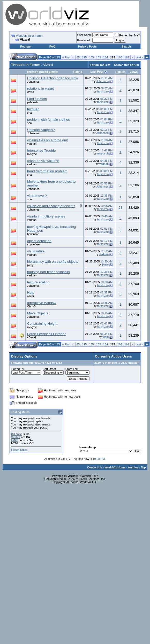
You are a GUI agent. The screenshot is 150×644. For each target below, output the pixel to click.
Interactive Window (42, 303)
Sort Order (49, 369)
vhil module (36, 251)
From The (72, 369)
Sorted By (18, 369)
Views (134, 72)
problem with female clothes (48, 119)
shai (30, 113)
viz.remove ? (37, 196)
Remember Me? (127, 35)
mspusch (103, 153)
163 (99, 57)
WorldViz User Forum (30, 36)
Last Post (97, 72)
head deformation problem (47, 171)
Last (139, 57)
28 (120, 208)
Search (126, 46)
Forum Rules (19, 450)
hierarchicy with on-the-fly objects (53, 262)
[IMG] (15, 440)
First (66, 57)
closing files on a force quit (47, 140)
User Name (85, 35)
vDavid (32, 337)
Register (26, 46)
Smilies (16, 437)
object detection (39, 241)
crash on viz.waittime (43, 161)
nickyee (32, 154)
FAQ (52, 46)
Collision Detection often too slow (52, 78)
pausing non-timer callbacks (48, 272)
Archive (133, 467)
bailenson (33, 234)
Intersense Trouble (41, 150)
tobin (106, 337)
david (31, 92)
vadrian (32, 144)
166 (120, 57)
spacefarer (34, 244)
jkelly (30, 265)
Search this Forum (126, 65)
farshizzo (103, 91)
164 (106, 57)
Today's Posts (87, 46)
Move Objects (38, 313)
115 (84, 57)
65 (78, 57)
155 (91, 57)
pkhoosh (33, 102)
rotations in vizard (41, 88)
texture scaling (38, 282)
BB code (17, 434)
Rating (78, 72)
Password (84, 40)
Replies (120, 72)
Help (31, 293)
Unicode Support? (41, 130)
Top (143, 467)
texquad (33, 109)
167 (127, 57)
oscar (31, 296)
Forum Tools (99, 65)
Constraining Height (42, 324)
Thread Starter (48, 72)
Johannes (33, 82)
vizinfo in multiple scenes (46, 216)
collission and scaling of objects (51, 206)
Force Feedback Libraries (47, 334)
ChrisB (31, 306)
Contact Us (95, 467)
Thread (31, 72)
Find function (37, 99)
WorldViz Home (115, 467)
